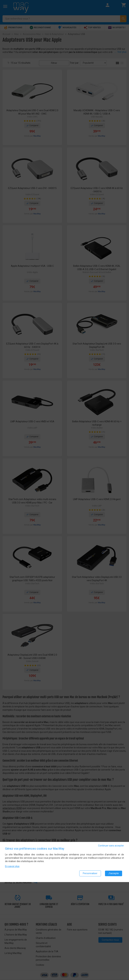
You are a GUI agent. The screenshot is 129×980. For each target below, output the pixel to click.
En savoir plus (12, 867)
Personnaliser (90, 874)
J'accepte (114, 874)
